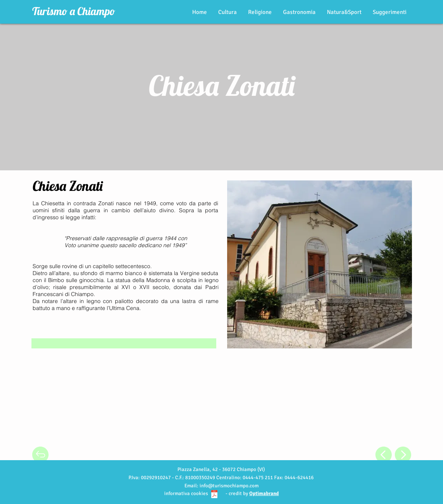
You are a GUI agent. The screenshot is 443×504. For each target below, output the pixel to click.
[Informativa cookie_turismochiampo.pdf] (214, 495)
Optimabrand (264, 494)
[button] (40, 430)
